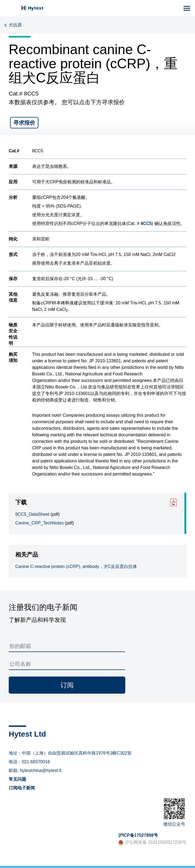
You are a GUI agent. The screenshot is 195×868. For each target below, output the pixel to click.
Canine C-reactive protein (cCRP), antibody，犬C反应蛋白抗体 (76, 566)
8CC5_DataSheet (32, 514)
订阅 (67, 685)
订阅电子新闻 (22, 788)
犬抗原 (15, 25)
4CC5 (146, 223)
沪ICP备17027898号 (138, 835)
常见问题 (17, 779)
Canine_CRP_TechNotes (39, 523)
